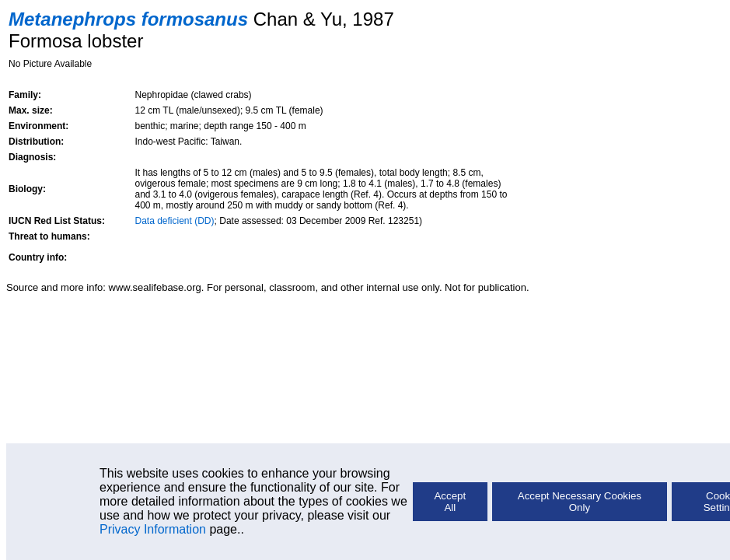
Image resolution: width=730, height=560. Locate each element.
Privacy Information (153, 529)
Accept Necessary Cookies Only (580, 502)
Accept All (450, 502)
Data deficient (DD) (175, 221)
